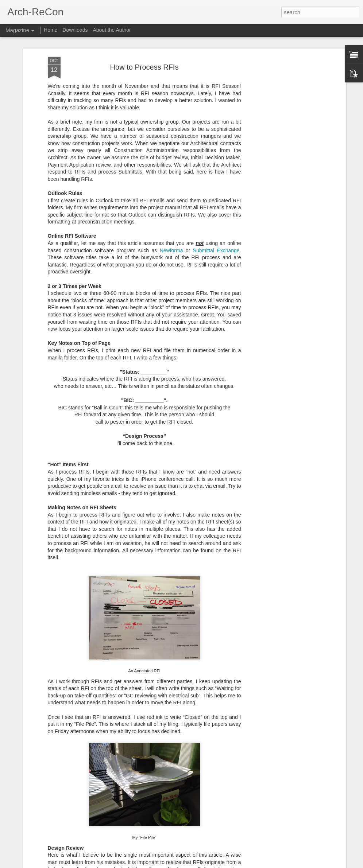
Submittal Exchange (216, 197)
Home (51, 30)
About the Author (112, 30)
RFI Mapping (130, 777)
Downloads (75, 30)
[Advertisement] (281, 118)
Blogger (204, 864)
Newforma (171, 197)
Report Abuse (226, 864)
